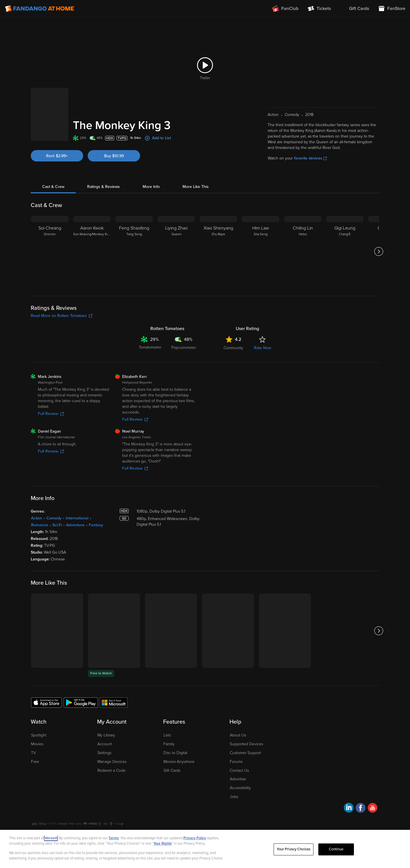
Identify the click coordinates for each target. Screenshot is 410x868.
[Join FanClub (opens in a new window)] (285, 9)
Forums (236, 762)
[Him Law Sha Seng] (261, 251)
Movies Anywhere (179, 762)
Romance (40, 525)
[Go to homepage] (39, 9)
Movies (37, 744)
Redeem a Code (111, 770)
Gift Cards (172, 770)
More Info (151, 187)
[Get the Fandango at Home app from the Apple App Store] (46, 702)
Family (169, 744)
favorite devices (310, 158)
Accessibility (240, 788)
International (77, 518)
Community (233, 348)
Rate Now (263, 348)
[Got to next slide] (379, 251)
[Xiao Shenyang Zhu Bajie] (218, 251)
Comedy (54, 518)
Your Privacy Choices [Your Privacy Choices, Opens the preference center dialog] (294, 849)
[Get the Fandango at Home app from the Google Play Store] (81, 702)
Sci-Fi (57, 525)
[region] (205, 849)
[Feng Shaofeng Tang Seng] (134, 251)
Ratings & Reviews (103, 187)
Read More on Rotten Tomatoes (61, 316)
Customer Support (245, 753)
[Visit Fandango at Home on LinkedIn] (349, 809)
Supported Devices (246, 744)
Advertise (238, 779)
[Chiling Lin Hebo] (303, 251)
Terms (114, 838)
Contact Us (239, 770)
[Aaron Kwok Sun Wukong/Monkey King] (92, 251)
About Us (238, 735)
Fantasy (96, 525)
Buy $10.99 (114, 156)
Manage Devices (112, 762)
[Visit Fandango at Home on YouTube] (373, 809)
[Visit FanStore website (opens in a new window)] (392, 9)
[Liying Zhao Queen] (176, 251)
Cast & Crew (53, 187)
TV (33, 753)
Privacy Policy (195, 838)
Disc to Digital (175, 753)
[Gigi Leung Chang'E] (345, 251)
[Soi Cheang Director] (50, 251)
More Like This (196, 187)
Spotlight (39, 735)
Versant (51, 838)
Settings (104, 753)
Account (105, 744)
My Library (106, 735)
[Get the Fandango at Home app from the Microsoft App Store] (114, 702)
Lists (167, 735)
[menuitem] (354, 9)
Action (37, 518)
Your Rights (163, 844)
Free (35, 762)
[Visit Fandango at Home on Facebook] (361, 809)
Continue (336, 849)
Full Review (51, 414)
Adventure (75, 525)
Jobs (234, 797)
